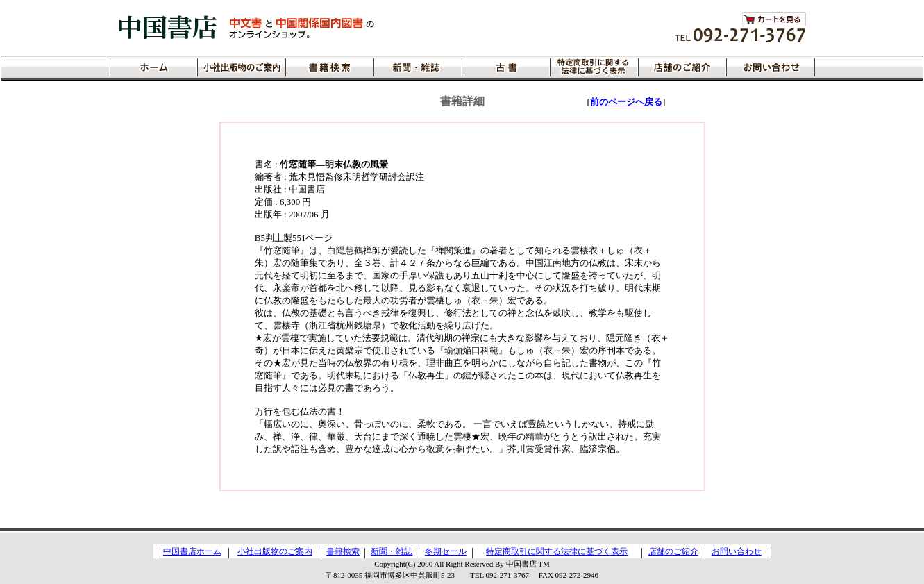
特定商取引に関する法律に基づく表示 (557, 551)
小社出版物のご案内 (275, 551)
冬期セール (446, 551)
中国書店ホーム (192, 551)
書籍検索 (343, 551)
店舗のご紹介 (673, 551)
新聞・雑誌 (392, 551)
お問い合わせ (737, 551)
